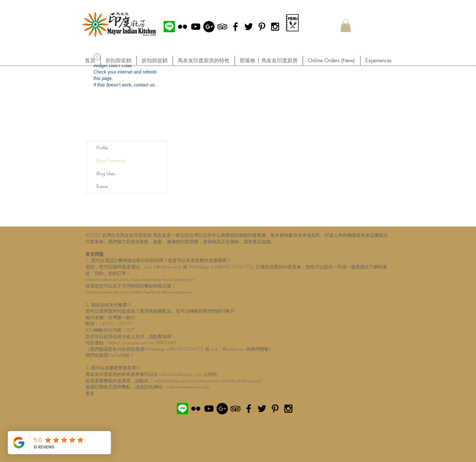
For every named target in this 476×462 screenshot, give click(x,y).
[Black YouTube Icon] (196, 27)
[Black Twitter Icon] (249, 27)
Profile (102, 148)
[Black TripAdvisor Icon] (222, 27)
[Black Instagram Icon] (275, 27)
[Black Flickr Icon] (182, 27)
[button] (346, 26)
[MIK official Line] (169, 27)
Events (102, 186)
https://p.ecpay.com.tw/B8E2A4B (142, 342)
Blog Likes (106, 173)
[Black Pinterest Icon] (262, 27)
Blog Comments (111, 161)
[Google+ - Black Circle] (209, 27)
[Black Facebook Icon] (235, 27)
